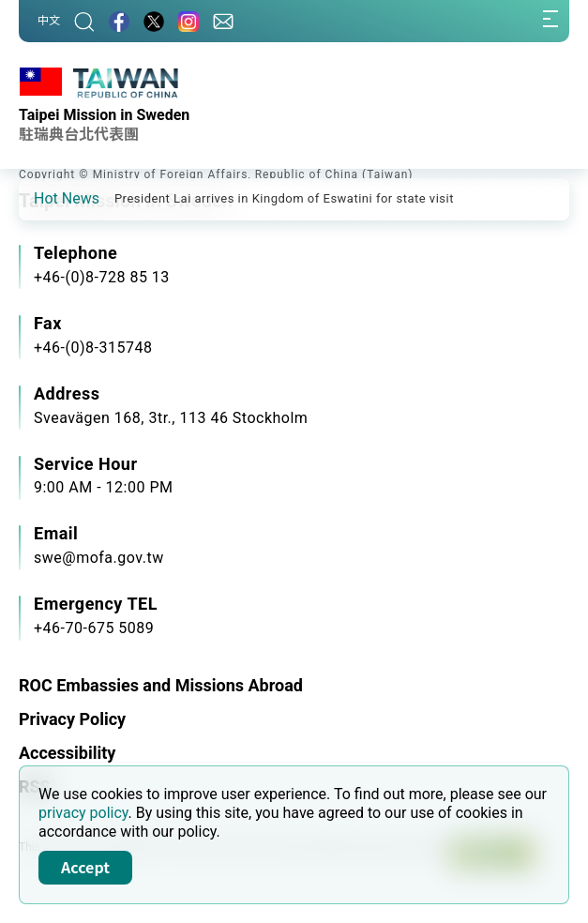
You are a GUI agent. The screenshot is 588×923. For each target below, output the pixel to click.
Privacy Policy (72, 719)
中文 (49, 21)
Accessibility (67, 753)
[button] (47, 198)
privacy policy (83, 813)
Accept (85, 867)
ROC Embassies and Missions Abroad (161, 685)
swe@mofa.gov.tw (99, 558)
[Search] (84, 21)
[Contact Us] (223, 21)
